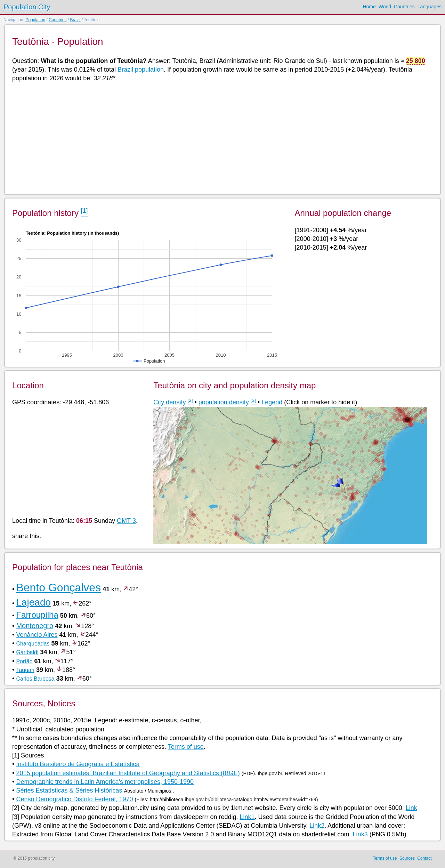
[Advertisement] (221, 138)
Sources (407, 858)
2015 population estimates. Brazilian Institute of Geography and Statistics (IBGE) (128, 773)
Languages (430, 7)
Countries (404, 7)
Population (35, 20)
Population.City (27, 7)
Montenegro (35, 626)
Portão (24, 661)
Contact (424, 858)
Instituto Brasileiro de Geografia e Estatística (78, 764)
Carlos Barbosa (35, 679)
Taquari (25, 670)
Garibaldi (27, 652)
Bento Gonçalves (58, 587)
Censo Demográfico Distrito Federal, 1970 (74, 799)
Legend (272, 402)
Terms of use (186, 747)
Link (411, 808)
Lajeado (33, 602)
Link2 (317, 826)
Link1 (247, 817)
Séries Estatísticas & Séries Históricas (69, 790)
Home (369, 7)
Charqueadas (33, 644)
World (385, 7)
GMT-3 (126, 521)
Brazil (75, 20)
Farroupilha (37, 615)
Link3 (360, 834)
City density (169, 402)
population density (224, 402)
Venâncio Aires (37, 635)
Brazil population (141, 70)
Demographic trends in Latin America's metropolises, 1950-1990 (105, 782)
